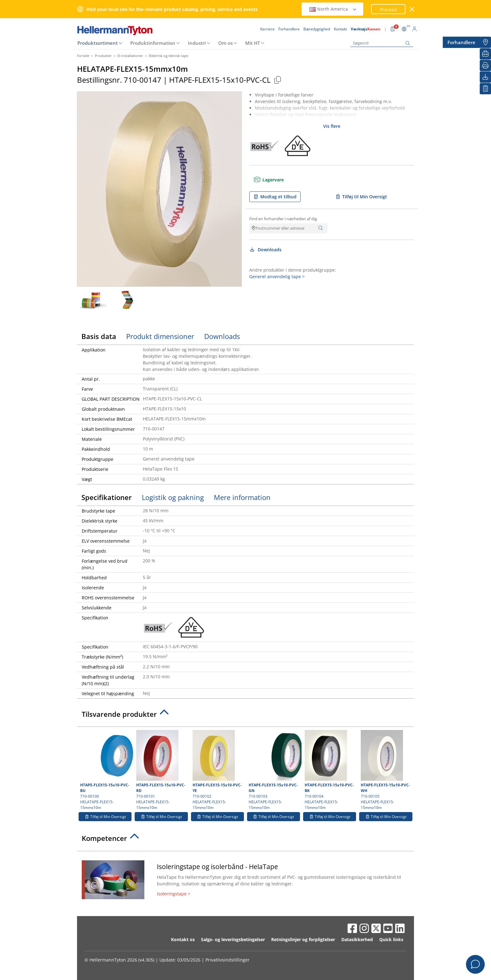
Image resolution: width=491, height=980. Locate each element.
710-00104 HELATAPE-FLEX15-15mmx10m (330, 770)
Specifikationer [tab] (107, 497)
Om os (225, 43)
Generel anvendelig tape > (277, 276)
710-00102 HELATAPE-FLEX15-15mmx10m (217, 770)
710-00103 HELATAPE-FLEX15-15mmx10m (274, 770)
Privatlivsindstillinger (227, 960)
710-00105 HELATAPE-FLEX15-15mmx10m (386, 770)
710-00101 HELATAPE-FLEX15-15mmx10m (161, 770)
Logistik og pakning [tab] (173, 497)
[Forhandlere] (485, 42)
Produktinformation (153, 43)
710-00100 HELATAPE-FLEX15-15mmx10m (106, 770)
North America (333, 9)
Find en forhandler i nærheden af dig (283, 219)
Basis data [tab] (99, 336)
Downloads (265, 250)
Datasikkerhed (357, 939)
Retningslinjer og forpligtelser (303, 939)
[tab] (246, 716)
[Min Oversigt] (485, 89)
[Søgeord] (382, 43)
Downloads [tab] (222, 336)
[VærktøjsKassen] (485, 54)
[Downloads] (485, 77)
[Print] (485, 65)
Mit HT (253, 43)
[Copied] (277, 80)
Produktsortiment (98, 43)
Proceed (388, 10)
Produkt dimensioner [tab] (160, 336)
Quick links (391, 939)
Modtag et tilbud (275, 197)
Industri (197, 43)
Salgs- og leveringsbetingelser (233, 939)
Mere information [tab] (242, 497)
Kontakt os (183, 939)
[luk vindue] (412, 9)
